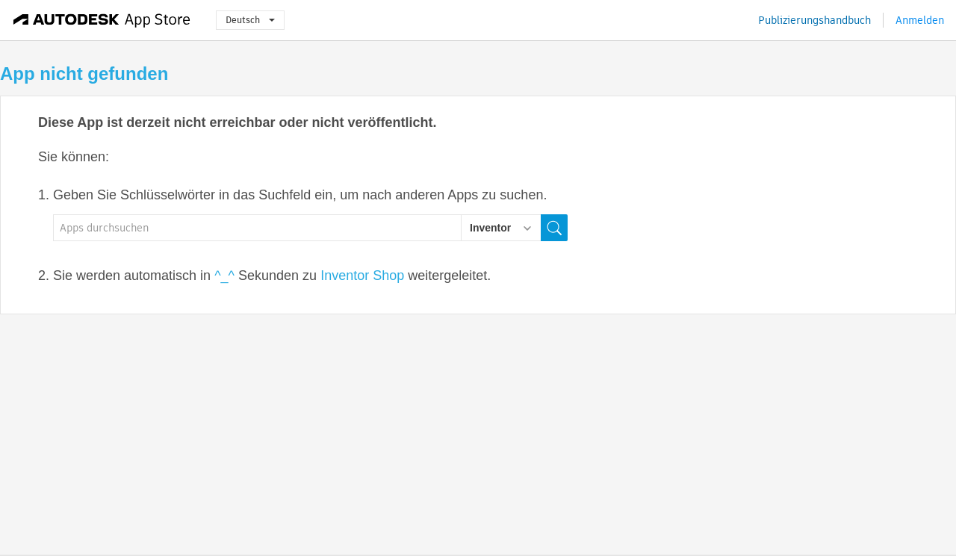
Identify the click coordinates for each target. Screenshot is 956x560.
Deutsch (250, 20)
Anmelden (920, 20)
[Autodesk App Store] (102, 20)
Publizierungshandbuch (814, 20)
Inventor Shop (362, 276)
